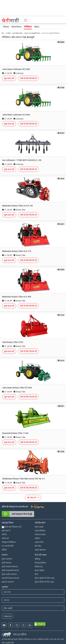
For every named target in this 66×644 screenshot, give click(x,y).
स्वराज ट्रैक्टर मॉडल (17, 33)
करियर (4, 534)
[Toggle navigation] (26, 20)
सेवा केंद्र (38, 546)
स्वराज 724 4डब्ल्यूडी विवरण (32, 33)
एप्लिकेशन (28, 27)
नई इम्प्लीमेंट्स (40, 531)
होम (3, 33)
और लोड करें (31, 498)
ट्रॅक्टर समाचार (7, 559)
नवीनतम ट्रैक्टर (40, 534)
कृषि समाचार (7, 563)
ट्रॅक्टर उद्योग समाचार (9, 574)
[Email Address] (33, 608)
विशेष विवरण (16, 27)
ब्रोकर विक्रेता (40, 570)
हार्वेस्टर (37, 538)
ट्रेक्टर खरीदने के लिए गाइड (45, 578)
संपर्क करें (5, 538)
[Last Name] (33, 600)
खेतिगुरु (38, 559)
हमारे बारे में (6, 531)
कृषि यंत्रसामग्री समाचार (10, 570)
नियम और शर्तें (54, 639)
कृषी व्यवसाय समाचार (10, 566)
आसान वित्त (39, 542)
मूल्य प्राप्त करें (9, 78)
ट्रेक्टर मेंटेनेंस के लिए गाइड (44, 582)
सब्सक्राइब (8, 616)
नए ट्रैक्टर (8, 33)
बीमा (37, 574)
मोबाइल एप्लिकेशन (9, 542)
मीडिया (4, 550)
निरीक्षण (6, 27)
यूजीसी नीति (10, 643)
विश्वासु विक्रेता (40, 563)
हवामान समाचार (8, 582)
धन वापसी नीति (8, 546)
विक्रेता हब (39, 566)
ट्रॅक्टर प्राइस (39, 527)
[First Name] (33, 592)
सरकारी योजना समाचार (11, 578)
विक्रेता (37, 27)
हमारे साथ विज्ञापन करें (12, 527)
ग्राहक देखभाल (40, 550)
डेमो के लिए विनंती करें (29, 78)
